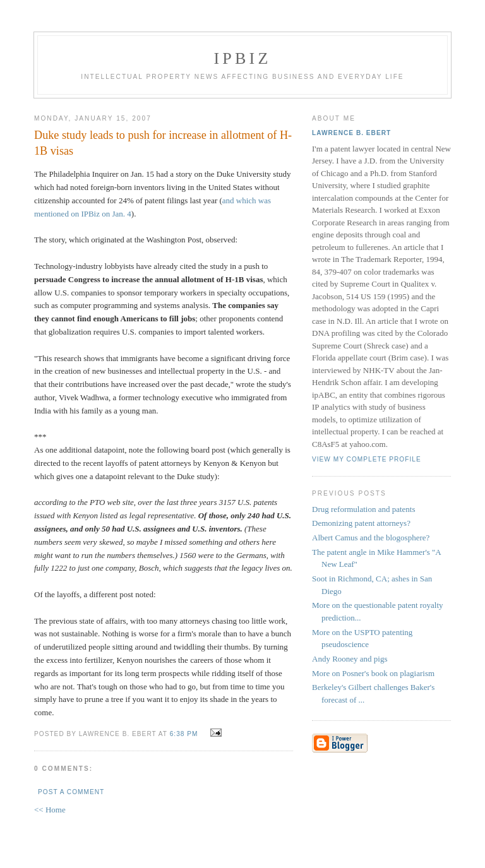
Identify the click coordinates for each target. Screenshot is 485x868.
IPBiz (243, 58)
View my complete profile (367, 459)
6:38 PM (184, 734)
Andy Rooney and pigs (350, 659)
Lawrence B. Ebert (351, 133)
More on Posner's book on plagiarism (373, 673)
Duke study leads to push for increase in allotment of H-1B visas (163, 143)
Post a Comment (71, 792)
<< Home (50, 810)
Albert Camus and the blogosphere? (371, 538)
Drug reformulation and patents (364, 509)
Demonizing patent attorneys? (361, 523)
